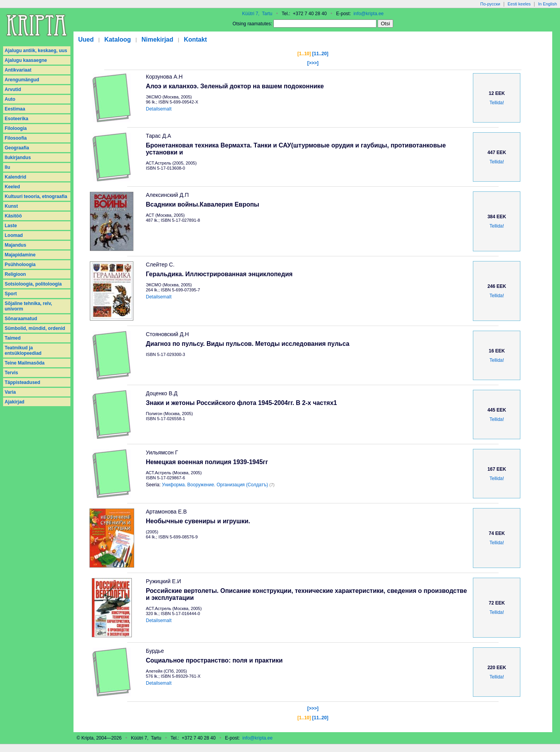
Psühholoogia (20, 265)
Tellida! (497, 103)
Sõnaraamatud (21, 319)
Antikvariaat (18, 70)
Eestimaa (15, 109)
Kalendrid (15, 177)
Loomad (14, 235)
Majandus (15, 245)
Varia (10, 392)
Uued (86, 39)
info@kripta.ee (369, 14)
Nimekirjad (157, 39)
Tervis (11, 373)
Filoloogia (16, 128)
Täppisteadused (22, 382)
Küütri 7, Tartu (257, 14)
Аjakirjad (15, 402)
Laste (11, 226)
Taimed (13, 338)
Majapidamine (20, 255)
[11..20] (320, 54)
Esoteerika (17, 119)
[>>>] (313, 63)
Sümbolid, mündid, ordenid (35, 328)
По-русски (490, 4)
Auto (10, 99)
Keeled (12, 187)
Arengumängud (22, 80)
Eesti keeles (519, 4)
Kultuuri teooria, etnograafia (36, 196)
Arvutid (13, 89)
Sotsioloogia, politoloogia (33, 284)
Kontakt (196, 39)
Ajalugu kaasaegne (26, 60)
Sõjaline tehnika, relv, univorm (28, 306)
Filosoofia (16, 138)
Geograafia (17, 148)
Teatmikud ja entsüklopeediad (23, 351)
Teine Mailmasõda (24, 363)
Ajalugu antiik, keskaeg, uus (36, 51)
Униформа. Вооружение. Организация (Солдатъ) (215, 485)
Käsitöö (13, 216)
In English (548, 4)
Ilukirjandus (18, 158)
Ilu (7, 167)
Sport (11, 294)
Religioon (15, 274)
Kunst (11, 206)
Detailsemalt (159, 109)
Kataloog (117, 39)
